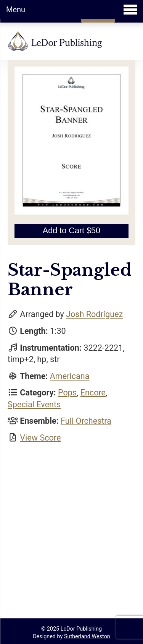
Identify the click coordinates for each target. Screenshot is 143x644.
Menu (72, 10)
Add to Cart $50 (71, 230)
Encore (93, 393)
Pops (67, 393)
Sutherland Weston (87, 637)
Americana (70, 376)
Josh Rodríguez (94, 314)
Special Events (34, 404)
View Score (40, 438)
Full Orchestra (86, 421)
